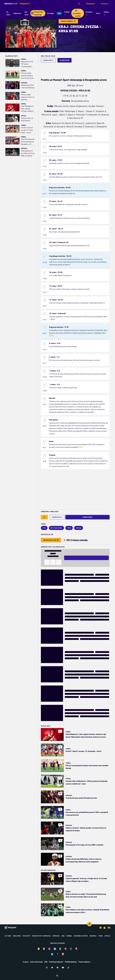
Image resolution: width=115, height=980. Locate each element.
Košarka (24, 83)
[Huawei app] (109, 928)
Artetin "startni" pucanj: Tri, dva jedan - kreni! (27, 130)
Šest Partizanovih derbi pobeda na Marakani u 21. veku (28, 142)
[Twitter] (52, 968)
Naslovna (17, 936)
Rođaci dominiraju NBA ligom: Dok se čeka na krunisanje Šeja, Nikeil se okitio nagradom (83, 860)
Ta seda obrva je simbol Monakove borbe (81, 798)
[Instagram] (47, 968)
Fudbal (24, 59)
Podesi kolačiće (84, 962)
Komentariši (65, 60)
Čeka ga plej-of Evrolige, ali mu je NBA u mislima (28, 153)
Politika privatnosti (56, 962)
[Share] (44, 517)
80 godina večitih (81, 936)
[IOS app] (105, 928)
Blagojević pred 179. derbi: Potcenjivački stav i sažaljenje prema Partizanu (27, 64)
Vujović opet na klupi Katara (27, 119)
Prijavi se (105, 4)
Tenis (100, 936)
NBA (63, 936)
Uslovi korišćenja (36, 962)
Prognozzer (90, 4)
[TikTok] (68, 968)
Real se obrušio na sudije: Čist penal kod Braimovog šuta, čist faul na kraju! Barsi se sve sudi (86, 895)
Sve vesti (26, 936)
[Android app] (101, 928)
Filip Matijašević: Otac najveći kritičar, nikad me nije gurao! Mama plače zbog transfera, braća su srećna (28, 109)
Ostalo (24, 116)
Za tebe (8, 936)
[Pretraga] (79, 4)
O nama (26, 962)
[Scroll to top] (89, 924)
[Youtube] (63, 968)
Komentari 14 (48, 60)
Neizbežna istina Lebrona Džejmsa (28, 86)
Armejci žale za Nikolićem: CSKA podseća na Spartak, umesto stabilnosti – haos (87, 782)
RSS (46, 962)
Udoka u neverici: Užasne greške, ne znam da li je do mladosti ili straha (86, 829)
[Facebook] (57, 968)
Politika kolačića (71, 962)
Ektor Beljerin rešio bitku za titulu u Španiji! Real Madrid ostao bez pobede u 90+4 (87, 911)
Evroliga (56, 936)
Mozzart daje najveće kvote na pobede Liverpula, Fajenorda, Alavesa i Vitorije (28, 97)
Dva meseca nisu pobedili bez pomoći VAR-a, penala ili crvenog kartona (87, 813)
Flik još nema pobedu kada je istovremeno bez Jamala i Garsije (28, 76)
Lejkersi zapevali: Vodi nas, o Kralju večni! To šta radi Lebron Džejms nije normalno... (86, 880)
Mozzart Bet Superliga (41, 936)
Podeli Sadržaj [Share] (68, 21)
